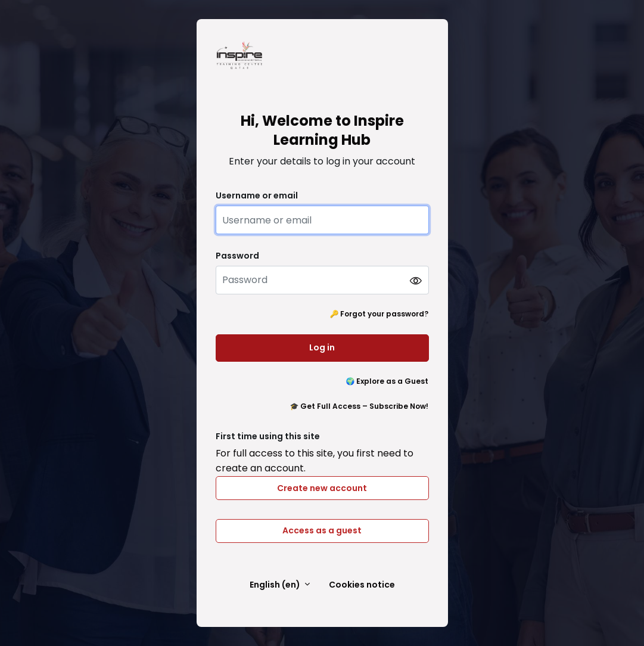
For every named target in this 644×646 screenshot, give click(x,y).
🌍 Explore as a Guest (388, 381)
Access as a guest (322, 530)
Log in (322, 347)
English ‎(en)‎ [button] (276, 585)
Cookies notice (362, 585)
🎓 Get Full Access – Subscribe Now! (360, 406)
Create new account (322, 488)
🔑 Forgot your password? (379, 314)
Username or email (257, 196)
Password (237, 256)
